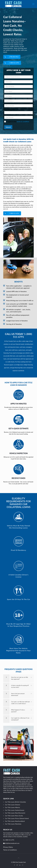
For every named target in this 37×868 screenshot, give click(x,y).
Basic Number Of (9, 110)
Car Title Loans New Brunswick (15, 813)
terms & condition (23, 122)
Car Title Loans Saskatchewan (15, 810)
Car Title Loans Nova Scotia (14, 816)
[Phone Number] (18, 106)
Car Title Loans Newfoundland (15, 821)
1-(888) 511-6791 (23, 335)
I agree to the (18, 122)
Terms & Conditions (10, 850)
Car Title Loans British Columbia (15, 802)
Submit (8, 127)
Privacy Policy (8, 847)
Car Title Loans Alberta (12, 807)
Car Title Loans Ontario (13, 805)
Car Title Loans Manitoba (13, 824)
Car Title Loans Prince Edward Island (17, 818)
